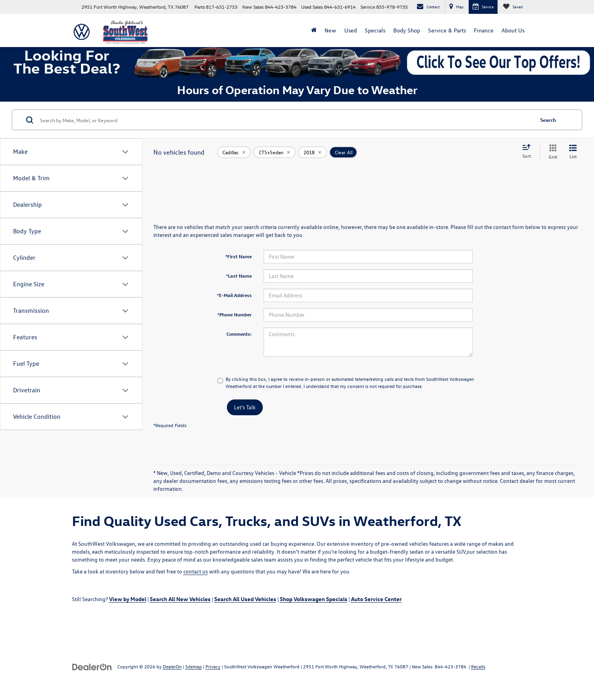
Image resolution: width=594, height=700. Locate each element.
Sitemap (194, 666)
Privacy (213, 666)
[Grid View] (551, 152)
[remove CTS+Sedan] (274, 152)
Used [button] (351, 30)
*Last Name (239, 276)
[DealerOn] (92, 666)
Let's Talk (245, 407)
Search (548, 120)
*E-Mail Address (234, 295)
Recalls (478, 666)
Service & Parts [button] (447, 30)
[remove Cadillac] (234, 152)
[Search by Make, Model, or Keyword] (286, 120)
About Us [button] (513, 30)
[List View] (573, 152)
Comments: (239, 334)
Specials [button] (375, 30)
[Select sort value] (529, 152)
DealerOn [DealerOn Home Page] (172, 666)
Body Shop (407, 30)
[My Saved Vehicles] (513, 7)
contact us (196, 571)
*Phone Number (235, 314)
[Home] (314, 30)
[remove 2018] (312, 152)
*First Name (239, 256)
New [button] (330, 30)
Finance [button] (484, 30)
